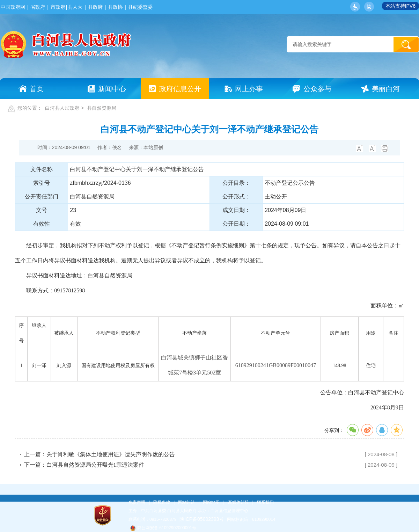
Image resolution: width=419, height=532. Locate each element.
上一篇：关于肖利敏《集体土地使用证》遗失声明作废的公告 (100, 454)
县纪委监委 (140, 7)
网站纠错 (186, 502)
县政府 (95, 7)
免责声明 (137, 502)
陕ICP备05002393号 (202, 519)
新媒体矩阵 (238, 502)
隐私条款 (162, 502)
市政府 (58, 7)
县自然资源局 (102, 108)
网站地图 (211, 502)
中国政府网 (13, 7)
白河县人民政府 (62, 108)
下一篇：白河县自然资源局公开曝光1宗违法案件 (84, 465)
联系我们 (265, 502)
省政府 (38, 7)
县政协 (115, 7)
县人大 (75, 7)
